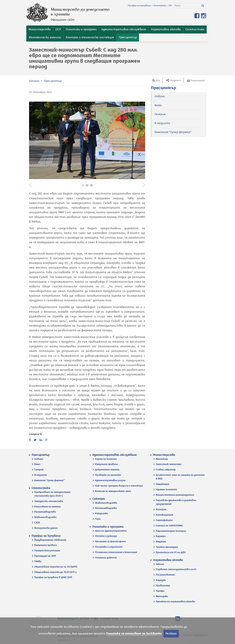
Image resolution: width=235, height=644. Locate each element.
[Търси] (186, 6)
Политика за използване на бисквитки (134, 633)
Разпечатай (198, 80)
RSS (158, 80)
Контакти (160, 5)
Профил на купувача (139, 5)
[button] (40, 30)
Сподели (174, 80)
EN (170, 5)
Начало (34, 81)
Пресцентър (53, 81)
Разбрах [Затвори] (171, 633)
